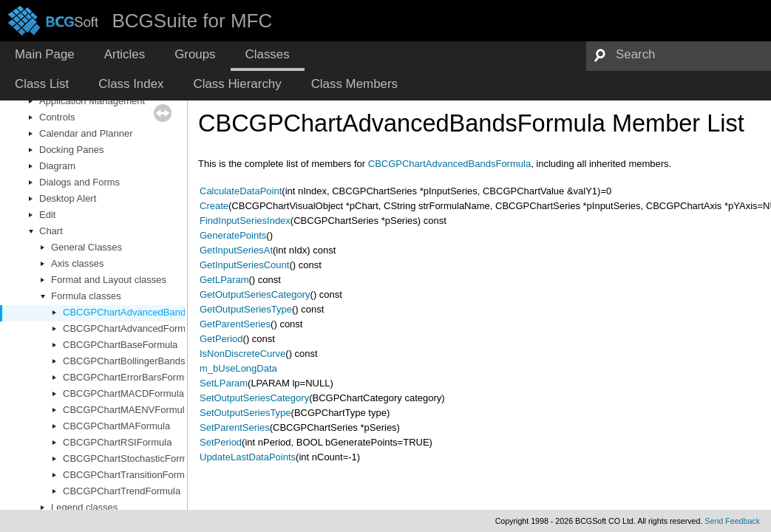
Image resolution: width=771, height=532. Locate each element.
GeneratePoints (233, 235)
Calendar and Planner (86, 133)
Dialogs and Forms (79, 182)
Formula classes (86, 296)
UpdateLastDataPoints (248, 457)
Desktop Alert (68, 198)
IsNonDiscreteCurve (242, 354)
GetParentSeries (235, 324)
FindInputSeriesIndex (245, 221)
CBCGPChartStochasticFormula (132, 458)
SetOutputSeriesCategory (254, 398)
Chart (51, 231)
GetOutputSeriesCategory (255, 294)
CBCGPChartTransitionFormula (130, 475)
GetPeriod (221, 339)
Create (214, 206)
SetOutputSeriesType (245, 413)
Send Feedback (732, 521)
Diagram (57, 166)
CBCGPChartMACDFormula (123, 393)
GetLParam (224, 280)
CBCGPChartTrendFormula (122, 491)
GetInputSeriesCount (244, 265)
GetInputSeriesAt (236, 250)
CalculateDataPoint (241, 191)
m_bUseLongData (238, 368)
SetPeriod (221, 442)
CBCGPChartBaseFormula (120, 345)
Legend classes (84, 507)
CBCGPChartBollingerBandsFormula (142, 361)
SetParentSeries (235, 427)
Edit (47, 215)
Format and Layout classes (109, 280)
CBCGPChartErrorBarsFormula (130, 377)
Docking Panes (71, 150)
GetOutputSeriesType (246, 309)
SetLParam (224, 383)
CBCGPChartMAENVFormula (126, 410)
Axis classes (78, 263)
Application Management (92, 101)
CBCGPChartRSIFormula (117, 442)
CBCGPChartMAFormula (116, 426)
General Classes (86, 247)
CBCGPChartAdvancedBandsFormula (144, 312)
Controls (57, 117)
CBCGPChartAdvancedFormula (131, 328)
